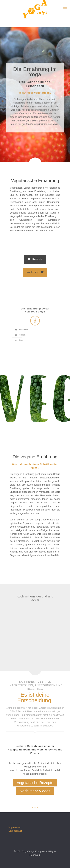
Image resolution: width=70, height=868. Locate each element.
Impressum (14, 827)
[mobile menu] (65, 7)
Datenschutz (15, 831)
